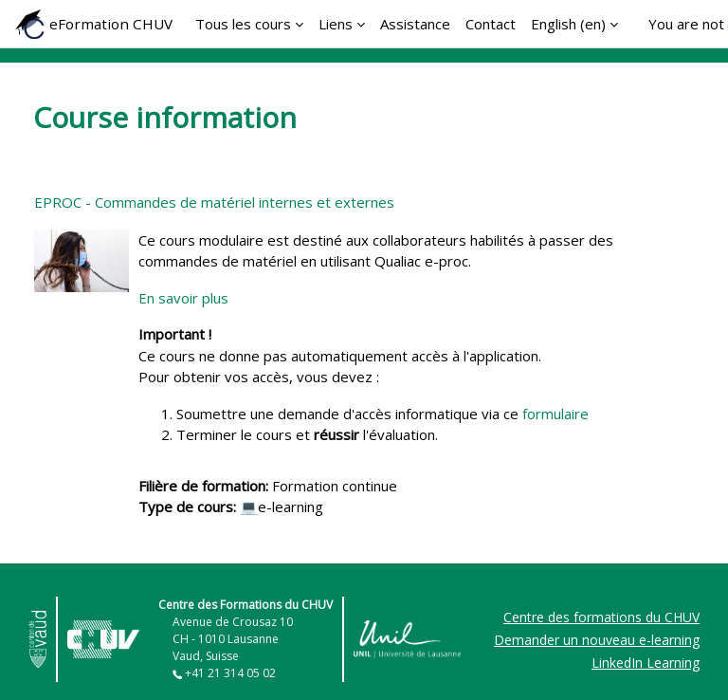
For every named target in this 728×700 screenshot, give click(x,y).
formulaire (557, 414)
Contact (491, 24)
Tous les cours (243, 24)
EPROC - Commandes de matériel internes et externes (214, 202)
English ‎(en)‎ (568, 24)
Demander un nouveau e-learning (597, 640)
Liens (336, 24)
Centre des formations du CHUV (601, 617)
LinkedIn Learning (646, 663)
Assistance (415, 24)
